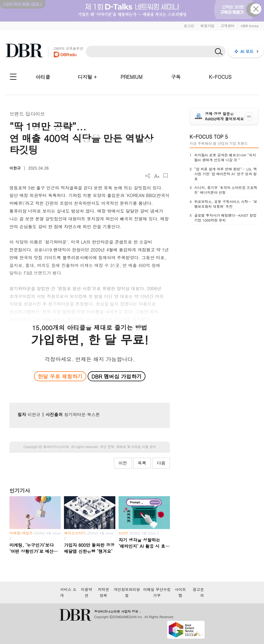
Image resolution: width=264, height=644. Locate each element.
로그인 (189, 26)
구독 (176, 77)
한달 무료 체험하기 (60, 376)
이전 (123, 463)
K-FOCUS (220, 77)
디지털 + (87, 77)
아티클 (43, 77)
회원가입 (207, 26)
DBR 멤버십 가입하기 (117, 376)
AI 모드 (247, 51)
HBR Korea (250, 26)
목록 (142, 463)
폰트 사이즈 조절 (157, 176)
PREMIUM (131, 77)
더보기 (148, 176)
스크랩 (165, 176)
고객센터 (227, 26)
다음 (161, 463)
